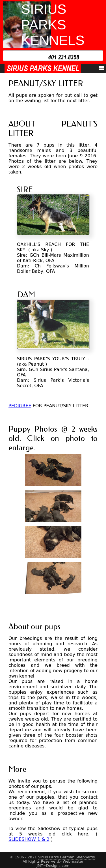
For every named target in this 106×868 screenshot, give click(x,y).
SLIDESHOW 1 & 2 (29, 839)
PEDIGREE (20, 406)
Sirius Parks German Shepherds (66, 857)
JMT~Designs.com (53, 866)
